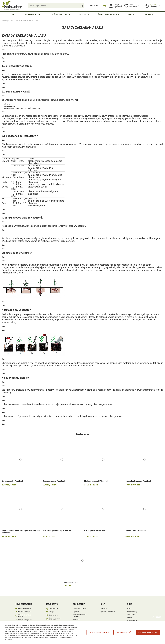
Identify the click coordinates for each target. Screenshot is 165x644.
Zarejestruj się (54, 609)
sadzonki (62, 74)
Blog (105, 6)
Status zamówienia (25, 609)
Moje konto (52, 604)
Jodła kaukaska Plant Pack (136, 531)
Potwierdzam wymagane (99, 632)
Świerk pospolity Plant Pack (12, 481)
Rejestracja (118, 7)
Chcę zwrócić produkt (25, 620)
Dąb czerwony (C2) (71, 582)
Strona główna (7, 21)
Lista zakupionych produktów (55, 619)
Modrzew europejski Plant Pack (96, 481)
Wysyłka (76, 612)
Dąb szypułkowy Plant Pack (95, 531)
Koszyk (52, 612)
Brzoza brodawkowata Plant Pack (138, 481)
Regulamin (77, 619)
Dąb (4, 203)
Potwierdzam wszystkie (148, 632)
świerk (114, 270)
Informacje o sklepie (80, 609)
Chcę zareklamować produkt (25, 616)
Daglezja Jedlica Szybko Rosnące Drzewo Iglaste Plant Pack (21, 532)
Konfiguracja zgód (124, 632)
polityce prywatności (67, 629)
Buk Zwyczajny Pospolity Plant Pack (57, 531)
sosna (5, 317)
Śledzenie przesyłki (25, 612)
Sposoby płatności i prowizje (79, 616)
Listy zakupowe (54, 615)
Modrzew (7, 177)
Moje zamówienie (24, 604)
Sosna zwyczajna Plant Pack (54, 481)
